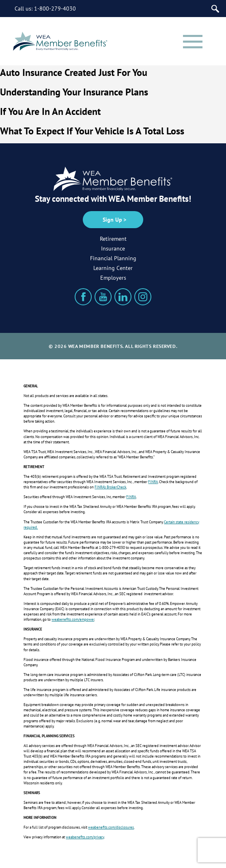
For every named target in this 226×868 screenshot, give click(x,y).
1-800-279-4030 (55, 9)
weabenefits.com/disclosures (111, 827)
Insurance (113, 248)
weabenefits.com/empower (73, 619)
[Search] (215, 9)
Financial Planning (113, 258)
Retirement (113, 239)
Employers (113, 278)
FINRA (153, 482)
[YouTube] (103, 297)
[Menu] (193, 41)
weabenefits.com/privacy (85, 837)
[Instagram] (143, 297)
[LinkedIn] (123, 297)
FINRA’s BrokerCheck (110, 487)
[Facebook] (83, 297)
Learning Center (113, 268)
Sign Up (112, 220)
